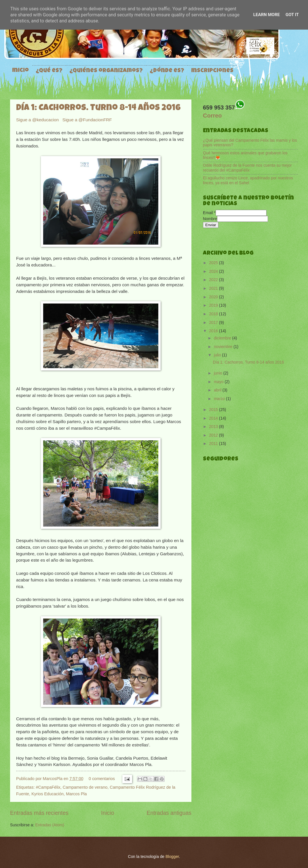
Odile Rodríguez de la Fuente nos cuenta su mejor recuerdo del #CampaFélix (247, 168)
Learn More (267, 15)
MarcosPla (53, 779)
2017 (214, 323)
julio (218, 355)
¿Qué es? (49, 71)
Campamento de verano (85, 787)
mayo (219, 382)
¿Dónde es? (167, 71)
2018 (214, 314)
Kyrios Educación (47, 794)
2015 (214, 410)
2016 (214, 331)
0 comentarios (102, 779)
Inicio (20, 71)
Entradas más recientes (39, 813)
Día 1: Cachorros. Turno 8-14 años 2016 (98, 108)
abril (218, 390)
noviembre (224, 347)
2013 (214, 427)
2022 (214, 280)
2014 (214, 418)
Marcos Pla (76, 794)
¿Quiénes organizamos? (106, 71)
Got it (292, 15)
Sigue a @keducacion (38, 120)
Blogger (172, 857)
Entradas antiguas (169, 813)
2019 (214, 305)
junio (219, 373)
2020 (214, 297)
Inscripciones (212, 71)
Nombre (210, 219)
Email (209, 213)
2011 (214, 444)
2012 (214, 435)
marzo (220, 399)
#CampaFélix (48, 787)
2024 (214, 271)
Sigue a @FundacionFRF (87, 120)
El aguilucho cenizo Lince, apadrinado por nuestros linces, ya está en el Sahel (248, 180)
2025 (214, 263)
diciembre (223, 338)
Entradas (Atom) (50, 825)
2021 (214, 288)
